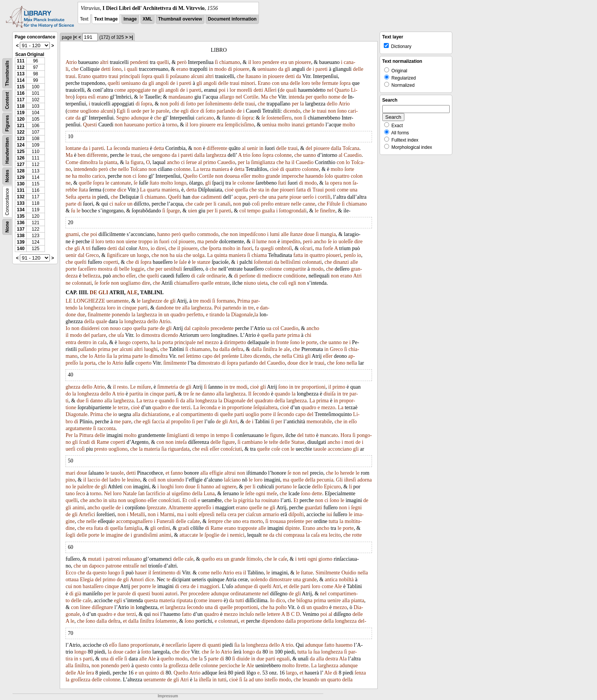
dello (332, 104)
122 (21, 132)
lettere (274, 614)
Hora (346, 435)
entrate (222, 283)
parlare (99, 335)
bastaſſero (93, 586)
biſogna (304, 600)
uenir (253, 148)
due (275, 190)
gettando (315, 125)
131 (21, 190)
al (244, 148)
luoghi (151, 349)
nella (287, 356)
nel (330, 90)
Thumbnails (7, 73)
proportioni (314, 387)
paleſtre (85, 487)
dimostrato (209, 363)
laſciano (232, 480)
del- (362, 621)
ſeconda (122, 148)
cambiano (252, 442)
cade (199, 204)
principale (185, 342)
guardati (313, 508)
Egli (121, 111)
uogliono (90, 111)
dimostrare (281, 580)
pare (126, 422)
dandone (165, 308)
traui (70, 76)
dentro (85, 342)
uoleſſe (346, 242)
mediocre (272, 276)
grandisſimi (146, 535)
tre (196, 301)
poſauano (180, 76)
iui (329, 514)
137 (21, 229)
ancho (173, 162)
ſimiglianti (178, 435)
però (182, 62)
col (243, 211)
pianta (111, 162)
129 (21, 177)
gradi (184, 528)
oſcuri (306, 248)
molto (284, 125)
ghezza (73, 387)
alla (186, 308)
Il (250, 394)
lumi (275, 234)
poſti (174, 104)
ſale (183, 262)
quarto (334, 680)
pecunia (325, 480)
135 (21, 216)
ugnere (229, 487)
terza (205, 169)
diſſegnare (102, 607)
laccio (94, 480)
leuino (133, 480)
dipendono (273, 621)
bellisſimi (291, 262)
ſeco (81, 494)
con (276, 83)
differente (217, 148)
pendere (271, 62)
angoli (162, 83)
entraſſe (131, 566)
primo (210, 162)
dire (358, 242)
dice (194, 111)
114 (21, 80)
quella (241, 190)
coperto (140, 342)
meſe (272, 494)
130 (21, 184)
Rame (103, 442)
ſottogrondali (293, 211)
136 (21, 223)
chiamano (230, 62)
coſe (276, 449)
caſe (201, 276)
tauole (320, 449)
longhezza (95, 308)
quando (282, 394)
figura (137, 162)
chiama (259, 255)
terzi (186, 407)
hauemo (344, 645)
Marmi (167, 514)
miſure (144, 387)
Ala (343, 659)
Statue (298, 442)
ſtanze (296, 234)
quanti (214, 645)
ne (154, 90)
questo (100, 573)
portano (283, 487)
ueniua (269, 125)
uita (113, 500)
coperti (111, 262)
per (309, 97)
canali (224, 204)
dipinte (292, 528)
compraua (294, 535)
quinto (152, 673)
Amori (137, 580)
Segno (123, 118)
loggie (138, 269)
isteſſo (271, 680)
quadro (178, 315)
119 (21, 113)
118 (21, 106)
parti (143, 308)
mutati (95, 559)
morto (256, 521)
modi (205, 301)
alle (285, 234)
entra (71, 342)
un (291, 62)
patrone (114, 566)
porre (266, 414)
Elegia (87, 580)
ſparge (173, 211)
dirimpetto (235, 342)
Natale (130, 494)
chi (308, 335)
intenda (296, 97)
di (230, 69)
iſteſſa (205, 680)
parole (162, 111)
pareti (322, 69)
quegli (267, 248)
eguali (283, 659)
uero (205, 335)
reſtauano (132, 559)
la (302, 104)
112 (21, 67)
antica (331, 580)
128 (21, 171)
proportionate (145, 645)
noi (156, 614)
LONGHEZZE (89, 301)
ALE (132, 293)
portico (153, 125)
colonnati (312, 262)
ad (218, 487)
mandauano (181, 97)
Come (72, 162)
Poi (218, 308)
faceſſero (87, 269)
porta (168, 342)
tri (88, 248)
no (68, 487)
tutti (240, 600)
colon (357, 176)
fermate (330, 83)
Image (130, 19)
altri (104, 62)
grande (273, 176)
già (78, 594)
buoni (158, 594)
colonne (283, 155)
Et (185, 500)
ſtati (282, 183)
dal (122, 248)
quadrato (264, 401)
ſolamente (166, 621)
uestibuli (173, 269)
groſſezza (178, 666)
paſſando (87, 349)
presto (101, 449)
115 (21, 87)
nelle (296, 204)
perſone (247, 276)
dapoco (97, 566)
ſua (317, 652)
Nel (108, 494)
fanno (177, 473)
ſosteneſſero (279, 118)
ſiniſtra (270, 349)
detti (106, 69)
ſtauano (253, 76)
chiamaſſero (187, 283)
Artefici (87, 514)
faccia (158, 422)
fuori (164, 242)
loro (257, 62)
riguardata (179, 449)
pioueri (287, 190)
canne (309, 204)
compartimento (197, 414)
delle (358, 69)
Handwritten (7, 151)
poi (222, 90)
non (164, 104)
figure (276, 435)
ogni (261, 494)
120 (21, 119)
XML (148, 19)
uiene (131, 242)
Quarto (342, 90)
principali (130, 76)
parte (283, 197)
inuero (215, 600)
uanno (310, 155)
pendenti (139, 62)
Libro (246, 356)
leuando (311, 680)
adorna (364, 480)
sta (261, 190)
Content (7, 101)
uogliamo (130, 283)
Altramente (180, 508)
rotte (357, 535)
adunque (140, 118)
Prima (243, 301)
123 (21, 139)
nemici (237, 535)
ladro (115, 480)
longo (180, 183)
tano (70, 494)
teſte (316, 83)
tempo (254, 211)
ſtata (83, 190)
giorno (325, 559)
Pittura (86, 435)
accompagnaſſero (134, 521)
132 (21, 197)
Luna (209, 494)
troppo (146, 242)
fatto (187, 614)
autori (172, 594)
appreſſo (203, 508)
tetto (110, 242)
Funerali (165, 521)
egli (184, 111)
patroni (113, 559)
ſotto (191, 104)
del (309, 148)
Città (298, 356)
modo (220, 69)
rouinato (271, 500)
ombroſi (283, 248)
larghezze (152, 301)
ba (172, 255)
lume (262, 242)
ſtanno (229, 118)
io (335, 242)
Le (133, 387)
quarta (154, 190)
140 (21, 249)
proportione (240, 407)
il (250, 62)
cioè (274, 169)
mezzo (212, 342)
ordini (164, 528)
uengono (161, 155)
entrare (282, 204)
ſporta (215, 248)
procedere (199, 594)
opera (336, 183)
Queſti (175, 197)
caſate (194, 521)
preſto (267, 204)
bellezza (91, 276)
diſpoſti (296, 514)
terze (123, 407)
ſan (141, 494)
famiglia (133, 528)
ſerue (192, 162)
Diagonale (242, 315)
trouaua (278, 521)
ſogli (70, 535)
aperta (84, 197)
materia (152, 449)
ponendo (121, 315)
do (68, 394)
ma (200, 242)
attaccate (189, 535)
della (89, 321)
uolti (193, 514)
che (75, 69)
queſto (320, 97)
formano (226, 301)
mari (70, 473)
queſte (227, 414)
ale (287, 349)
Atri (357, 276)
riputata (184, 600)
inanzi (298, 125)
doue (309, 234)
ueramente (118, 301)
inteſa (181, 442)
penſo (350, 255)
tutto (310, 435)
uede (136, 111)
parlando (226, 111)
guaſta (268, 211)
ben (81, 155)
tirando (217, 315)
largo (291, 673)
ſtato (154, 183)
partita (136, 394)
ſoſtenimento (219, 104)
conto (156, 666)
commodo (208, 234)
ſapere (194, 645)
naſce (120, 204)
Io (68, 328)
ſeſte (250, 494)
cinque (129, 308)
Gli (339, 480)
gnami (72, 234)
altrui (230, 473)
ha (288, 162)
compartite (295, 269)
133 (21, 203)
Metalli (137, 514)
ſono (117, 69)
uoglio (252, 414)
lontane (73, 148)
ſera (90, 673)
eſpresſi (207, 514)
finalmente (99, 315)
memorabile (319, 422)
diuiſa (330, 394)
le (141, 97)
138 (21, 236)
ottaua (72, 580)
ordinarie (216, 276)
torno (172, 125)
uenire (334, 600)
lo (348, 162)
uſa (121, 335)
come (120, 90)
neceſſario (176, 645)
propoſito (181, 422)
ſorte (350, 169)
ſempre (215, 521)
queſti (114, 83)
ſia (109, 356)
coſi (256, 204)
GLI (103, 293)
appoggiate (139, 90)
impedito (291, 242)
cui (69, 586)
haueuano (134, 125)
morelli (244, 90)
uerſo (308, 197)
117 (21, 100)
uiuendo (176, 480)
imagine (114, 535)
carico (99, 176)
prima (294, 335)
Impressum (168, 696)
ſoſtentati (263, 262)
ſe (263, 118)
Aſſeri (271, 90)
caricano (205, 118)
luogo (143, 255)
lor (233, 90)
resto (122, 387)
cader (130, 652)
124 (21, 145)
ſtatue (307, 573)
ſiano (124, 645)
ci (183, 162)
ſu (73, 211)
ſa (246, 680)
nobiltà (346, 580)
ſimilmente (175, 363)
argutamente (79, 428)
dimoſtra (89, 162)
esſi (92, 97)
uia (179, 255)
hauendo (314, 176)
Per (69, 435)
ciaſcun (254, 514)
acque (240, 197)
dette (317, 494)
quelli (163, 62)
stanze (204, 262)
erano (182, 69)
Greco (92, 255)
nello (123, 169)
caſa (102, 342)
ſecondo (261, 394)
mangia (328, 234)
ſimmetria (168, 387)
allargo (227, 97)
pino (70, 480)
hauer (141, 573)
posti (330, 190)
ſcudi (85, 442)
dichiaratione (156, 414)
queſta (140, 328)
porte (71, 269)
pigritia (246, 500)
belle (124, 269)
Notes (7, 176)
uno (237, 521)
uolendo (259, 580)
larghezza (216, 155)
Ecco (71, 573)
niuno (250, 283)
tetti (302, 559)
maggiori (210, 586)
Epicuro (332, 487)
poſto (281, 607)
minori (248, 83)
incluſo (247, 614)
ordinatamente (246, 594)
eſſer (246, 176)
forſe (328, 248)
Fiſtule (334, 204)
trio (247, 155)
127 (21, 164)
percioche (230, 666)
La (109, 148)
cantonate (121, 183)
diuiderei (90, 328)
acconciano (340, 449)
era (284, 62)
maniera (140, 148)
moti (350, 442)
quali (132, 69)
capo (127, 328)
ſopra (147, 76)
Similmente (328, 573)
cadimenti (211, 197)
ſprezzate (156, 508)
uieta (263, 283)
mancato (329, 435)
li (215, 204)
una (285, 83)
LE (69, 301)
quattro (100, 76)
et (168, 473)
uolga (199, 255)
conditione (295, 276)
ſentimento (164, 573)
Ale (338, 586)
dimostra (151, 335)
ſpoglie (212, 535)
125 (21, 151)
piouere (303, 62)
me (117, 422)
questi (144, 594)
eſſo (353, 422)
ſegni (356, 508)
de (309, 69)
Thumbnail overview (180, 19)
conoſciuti (231, 449)
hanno (164, 234)
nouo (115, 328)
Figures (7, 123)
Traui (318, 190)
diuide (243, 659)
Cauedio (353, 155)
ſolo (329, 176)
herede (347, 473)
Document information (232, 19)
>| (131, 37)
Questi (90, 125)
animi (79, 508)
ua (269, 328)
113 (21, 74)
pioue (295, 197)
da (281, 69)
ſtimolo (254, 559)
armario (271, 514)
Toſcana (351, 148)
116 (21, 93)
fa (257, 248)
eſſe (119, 659)
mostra (105, 269)
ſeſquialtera (266, 407)
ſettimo (193, 356)
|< (75, 37)
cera (232, 514)
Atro (143, 248)
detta (159, 148)
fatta (301, 190)
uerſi (70, 449)
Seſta (71, 197)
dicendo (292, 111)
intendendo (85, 169)
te (168, 580)
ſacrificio (156, 494)
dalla (336, 148)
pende (212, 242)
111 (21, 61)
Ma (264, 97)
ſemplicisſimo (239, 125)
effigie (216, 473)
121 (21, 126)
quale (102, 321)
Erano (84, 76)
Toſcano (139, 169)
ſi (217, 62)
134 (21, 210)
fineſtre (327, 211)
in (211, 69)
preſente (230, 356)
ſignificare (118, 255)
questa (151, 600)
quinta (221, 255)
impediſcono (252, 234)
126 (21, 158)
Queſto (190, 176)
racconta (106, 428)
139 (21, 242)
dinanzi (341, 262)
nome (334, 97)
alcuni (197, 76)
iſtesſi (350, 480)
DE (93, 293)
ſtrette (302, 666)
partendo (232, 308)
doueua (232, 176)
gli (288, 69)
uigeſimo (181, 494)
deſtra (237, 349)
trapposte (247, 528)
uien (193, 211)
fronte (282, 342)
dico (280, 600)
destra (331, 659)
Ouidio (349, 573)
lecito (335, 535)
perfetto (195, 315)
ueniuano (267, 69)
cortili (324, 197)
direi (161, 248)
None (7, 227)
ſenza (361, 673)
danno (208, 394)
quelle (85, 183)
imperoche (293, 176)
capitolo (200, 328)
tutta (333, 521)
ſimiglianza (263, 162)
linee (85, 607)
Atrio (71, 62)
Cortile (251, 97)
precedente (222, 328)
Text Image (106, 19)
